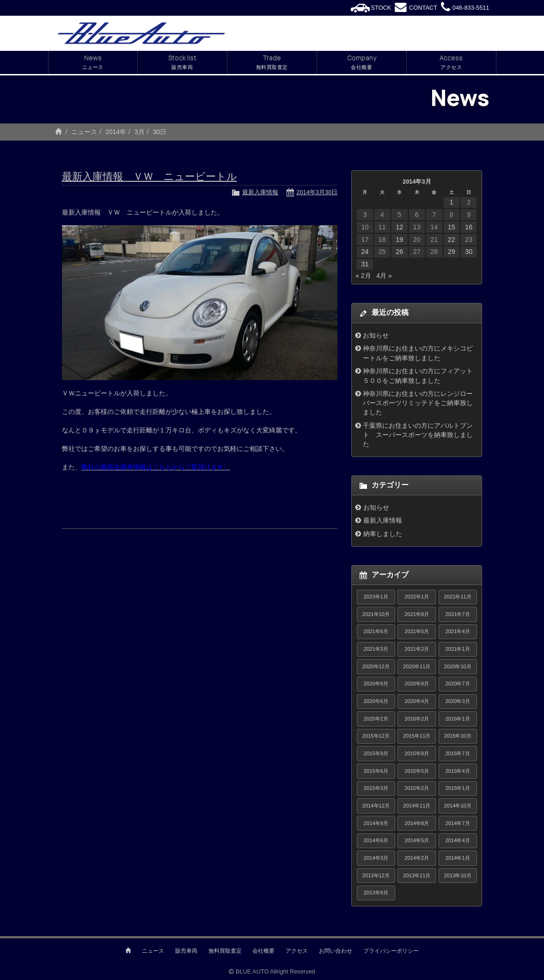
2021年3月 (376, 649)
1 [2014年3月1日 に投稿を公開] (452, 202)
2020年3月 (458, 701)
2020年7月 (458, 684)
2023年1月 (376, 597)
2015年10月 (458, 736)
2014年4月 (458, 840)
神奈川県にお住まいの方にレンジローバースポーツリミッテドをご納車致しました (418, 403)
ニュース (84, 132)
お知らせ (376, 335)
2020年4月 (417, 701)
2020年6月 (376, 701)
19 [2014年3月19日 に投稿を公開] (399, 240)
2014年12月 (376, 806)
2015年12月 (376, 736)
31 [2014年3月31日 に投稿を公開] (365, 264)
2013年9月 (376, 893)
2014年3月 (376, 858)
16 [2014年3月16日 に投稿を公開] (469, 227)
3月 (140, 132)
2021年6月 (376, 631)
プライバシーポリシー (391, 951)
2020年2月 (376, 719)
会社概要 (263, 951)
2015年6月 (376, 771)
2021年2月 (417, 649)
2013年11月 (417, 875)
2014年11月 (417, 806)
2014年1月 (458, 858)
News (93, 62)
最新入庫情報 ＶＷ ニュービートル (150, 176)
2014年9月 (376, 823)
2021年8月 (417, 614)
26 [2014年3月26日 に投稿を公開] (399, 252)
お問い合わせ (336, 951)
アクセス (297, 951)
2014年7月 (458, 823)
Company (362, 62)
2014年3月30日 (317, 192)
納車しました (383, 534)
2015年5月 (417, 771)
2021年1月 (458, 649)
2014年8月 (417, 823)
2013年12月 (376, 875)
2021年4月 (458, 631)
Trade (272, 62)
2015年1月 (458, 788)
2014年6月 (376, 840)
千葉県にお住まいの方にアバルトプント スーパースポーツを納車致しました (418, 435)
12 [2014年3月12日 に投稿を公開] (399, 227)
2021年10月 (376, 614)
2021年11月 (458, 597)
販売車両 (186, 951)
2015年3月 (376, 788)
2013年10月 (458, 875)
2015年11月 (417, 736)
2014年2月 (417, 858)
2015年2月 (417, 788)
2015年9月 (376, 753)
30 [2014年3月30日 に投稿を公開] (469, 252)
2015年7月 (458, 753)
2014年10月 (458, 806)
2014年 (116, 132)
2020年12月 (376, 666)
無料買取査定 (225, 951)
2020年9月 (376, 684)
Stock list (182, 62)
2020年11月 (417, 666)
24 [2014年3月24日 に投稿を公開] (365, 252)
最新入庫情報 (260, 192)
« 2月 (363, 276)
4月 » (384, 276)
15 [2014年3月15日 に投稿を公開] (452, 227)
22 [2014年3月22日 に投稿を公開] (452, 240)
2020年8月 (417, 684)
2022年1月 (417, 597)
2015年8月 (417, 753)
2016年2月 (417, 719)
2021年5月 (417, 631)
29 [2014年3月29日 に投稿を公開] (452, 252)
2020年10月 (458, 666)
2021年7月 (458, 614)
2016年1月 (458, 719)
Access (451, 62)
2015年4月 (458, 771)
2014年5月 (417, 840)
